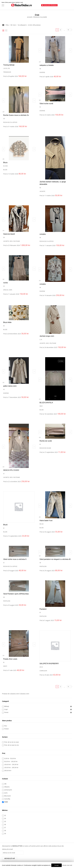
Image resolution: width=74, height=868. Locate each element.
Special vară (8, 290)
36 (4, 238)
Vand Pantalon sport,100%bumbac (16, 594)
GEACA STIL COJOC (11, 470)
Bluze (5, 170)
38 (40, 406)
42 (4, 389)
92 (4, 326)
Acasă (30, 17)
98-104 (41, 524)
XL (7, 68)
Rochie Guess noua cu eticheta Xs (16, 115)
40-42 (41, 667)
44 (40, 238)
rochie (6, 283)
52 (40, 188)
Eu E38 (5, 166)
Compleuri (43, 671)
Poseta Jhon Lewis (10, 659)
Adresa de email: (8, 849)
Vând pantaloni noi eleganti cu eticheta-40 (55, 559)
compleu (43, 234)
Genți (5, 666)
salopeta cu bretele (47, 65)
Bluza (5, 163)
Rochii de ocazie (45, 448)
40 (40, 563)
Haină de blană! (9, 234)
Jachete (42, 191)
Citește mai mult (67, 865)
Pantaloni (43, 566)
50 (40, 69)
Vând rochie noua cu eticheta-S (15, 559)
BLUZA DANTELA (46, 403)
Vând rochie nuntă (46, 104)
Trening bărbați (9, 65)
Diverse (42, 72)
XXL (9, 68)
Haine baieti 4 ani (46, 521)
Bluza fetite (7, 322)
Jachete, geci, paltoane (12, 241)
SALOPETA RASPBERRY (49, 664)
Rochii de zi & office (10, 122)
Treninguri (7, 72)
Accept (57, 865)
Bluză (5, 525)
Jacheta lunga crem (47, 336)
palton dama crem (10, 386)
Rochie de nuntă (46, 441)
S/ (40, 107)
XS (4, 119)
